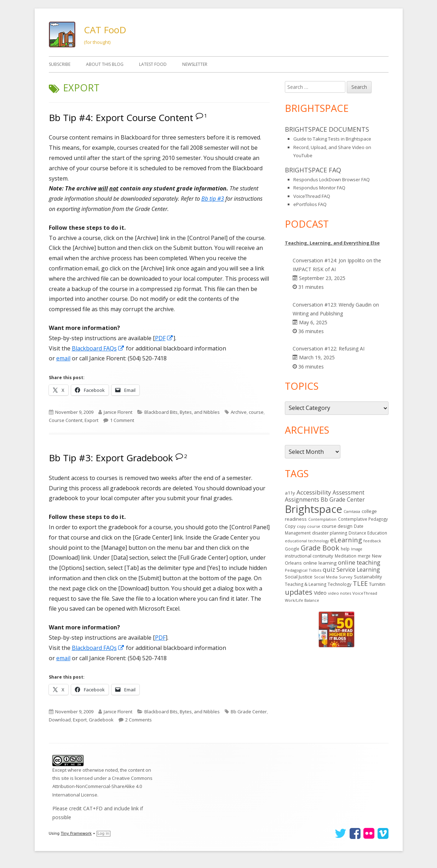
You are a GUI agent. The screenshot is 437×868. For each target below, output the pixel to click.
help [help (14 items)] (345, 549)
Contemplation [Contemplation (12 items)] (322, 519)
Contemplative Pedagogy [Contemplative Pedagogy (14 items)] (363, 519)
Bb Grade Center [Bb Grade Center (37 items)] (343, 499)
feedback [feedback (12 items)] (372, 541)
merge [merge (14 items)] (364, 556)
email (63, 358)
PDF (164, 338)
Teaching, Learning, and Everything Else (332, 243)
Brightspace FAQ (313, 170)
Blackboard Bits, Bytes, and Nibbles (182, 412)
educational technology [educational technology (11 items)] (307, 541)
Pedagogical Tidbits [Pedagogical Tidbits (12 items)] (303, 570)
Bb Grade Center (249, 712)
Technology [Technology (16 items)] (340, 584)
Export (91, 420)
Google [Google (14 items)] (292, 549)
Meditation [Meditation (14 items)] (346, 556)
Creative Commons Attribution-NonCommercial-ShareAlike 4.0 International (102, 786)
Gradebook (101, 720)
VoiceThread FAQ (312, 196)
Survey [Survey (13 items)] (346, 577)
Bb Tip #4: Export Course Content (121, 118)
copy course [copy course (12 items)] (309, 526)
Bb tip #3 (213, 199)
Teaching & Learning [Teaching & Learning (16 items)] (306, 584)
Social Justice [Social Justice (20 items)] (299, 577)
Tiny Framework (76, 833)
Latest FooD (153, 64)
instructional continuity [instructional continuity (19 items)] (309, 556)
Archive (239, 412)
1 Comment (122, 420)
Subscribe (60, 64)
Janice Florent (118, 412)
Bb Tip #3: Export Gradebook (111, 458)
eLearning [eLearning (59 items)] (346, 540)
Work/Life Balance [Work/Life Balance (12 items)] (302, 600)
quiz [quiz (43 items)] (329, 569)
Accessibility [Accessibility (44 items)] (314, 492)
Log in (103, 833)
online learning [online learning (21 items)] (320, 563)
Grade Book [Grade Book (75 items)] (320, 548)
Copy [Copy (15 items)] (290, 526)
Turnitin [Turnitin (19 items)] (377, 584)
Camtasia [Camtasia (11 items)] (352, 512)
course (256, 412)
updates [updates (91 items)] (299, 592)
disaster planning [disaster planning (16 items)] (330, 533)
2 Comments (139, 720)
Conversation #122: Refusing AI (329, 349)
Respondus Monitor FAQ (319, 188)
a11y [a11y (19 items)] (290, 493)
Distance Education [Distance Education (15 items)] (368, 533)
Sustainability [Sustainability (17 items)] (368, 577)
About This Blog (105, 64)
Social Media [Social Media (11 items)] (326, 577)
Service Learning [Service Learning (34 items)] (358, 570)
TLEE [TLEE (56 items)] (360, 583)
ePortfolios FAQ (310, 204)
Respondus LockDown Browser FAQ (332, 179)
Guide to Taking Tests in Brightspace (332, 139)
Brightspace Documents (327, 129)
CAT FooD (105, 30)
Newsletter (195, 64)
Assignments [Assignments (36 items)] (302, 499)
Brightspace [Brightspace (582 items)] (314, 509)
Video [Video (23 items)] (320, 593)
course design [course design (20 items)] (337, 526)
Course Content (66, 420)
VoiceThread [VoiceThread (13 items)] (365, 593)
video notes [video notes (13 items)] (340, 593)
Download (60, 720)
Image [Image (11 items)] (357, 549)
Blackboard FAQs (98, 348)
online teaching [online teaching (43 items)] (359, 562)
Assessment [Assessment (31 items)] (349, 493)
